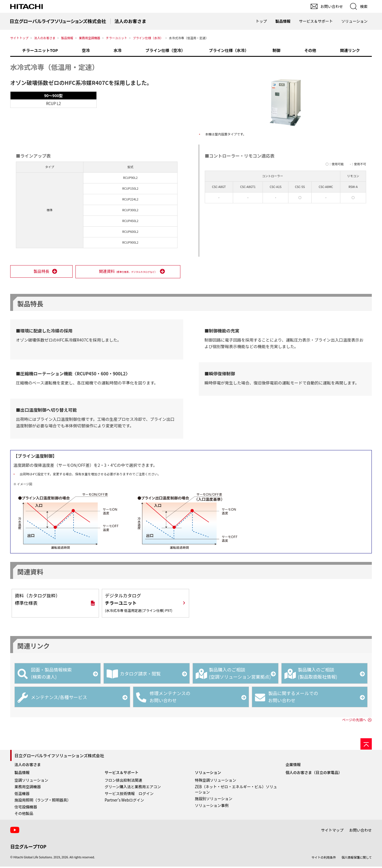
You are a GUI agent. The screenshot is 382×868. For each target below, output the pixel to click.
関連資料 (128, 272)
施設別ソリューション (214, 800)
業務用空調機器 (89, 38)
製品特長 (41, 272)
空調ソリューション (31, 781)
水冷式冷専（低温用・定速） (54, 67)
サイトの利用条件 (324, 858)
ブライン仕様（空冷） (165, 50)
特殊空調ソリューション (216, 781)
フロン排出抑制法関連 (124, 781)
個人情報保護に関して (357, 858)
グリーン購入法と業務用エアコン (133, 788)
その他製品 (24, 815)
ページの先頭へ (354, 721)
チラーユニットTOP (40, 50)
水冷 (118, 50)
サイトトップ (19, 38)
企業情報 (293, 766)
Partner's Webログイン (124, 801)
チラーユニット (116, 38)
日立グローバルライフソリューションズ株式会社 (59, 757)
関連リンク (350, 50)
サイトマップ (332, 831)
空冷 (86, 50)
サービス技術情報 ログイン (129, 795)
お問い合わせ (360, 831)
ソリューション (208, 774)
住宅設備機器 (26, 808)
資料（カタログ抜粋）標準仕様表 (37, 600)
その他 (310, 50)
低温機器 (22, 795)
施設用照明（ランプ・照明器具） (43, 801)
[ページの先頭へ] (366, 745)
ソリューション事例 (212, 807)
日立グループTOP (28, 848)
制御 (277, 50)
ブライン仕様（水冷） (148, 38)
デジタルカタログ (139, 604)
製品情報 (67, 38)
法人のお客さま (45, 38)
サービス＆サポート (122, 774)
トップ (261, 21)
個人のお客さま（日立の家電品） (314, 774)
